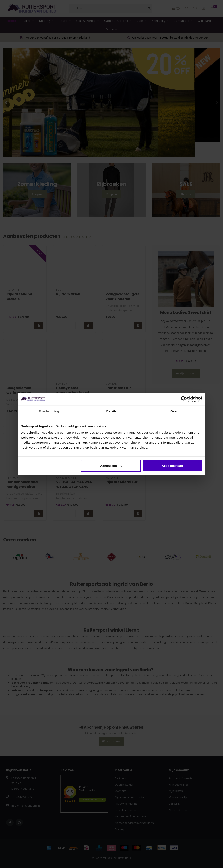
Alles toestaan (172, 466)
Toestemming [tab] (49, 411)
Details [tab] (112, 411)
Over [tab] (174, 411)
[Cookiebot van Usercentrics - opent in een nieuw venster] (184, 399)
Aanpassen (111, 466)
